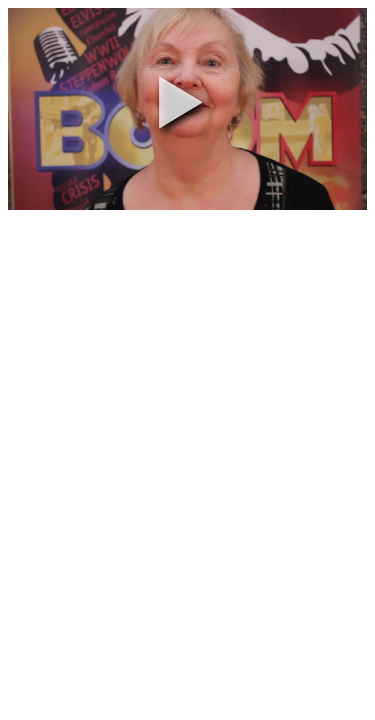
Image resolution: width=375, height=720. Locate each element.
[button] (181, 102)
